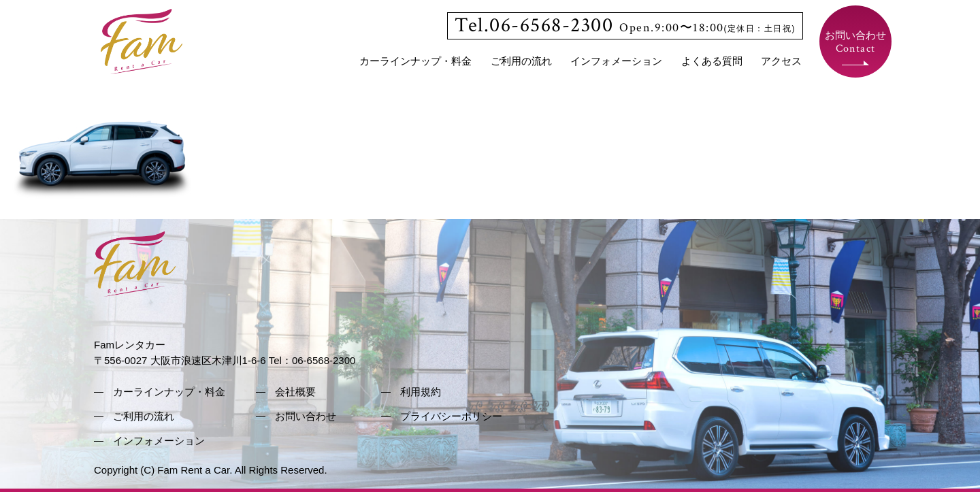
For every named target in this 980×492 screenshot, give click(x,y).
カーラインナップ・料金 (415, 61)
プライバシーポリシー (451, 416)
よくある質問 (712, 61)
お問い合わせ (855, 43)
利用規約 (421, 392)
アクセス (781, 61)
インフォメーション (616, 61)
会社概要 (295, 392)
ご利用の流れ (521, 61)
